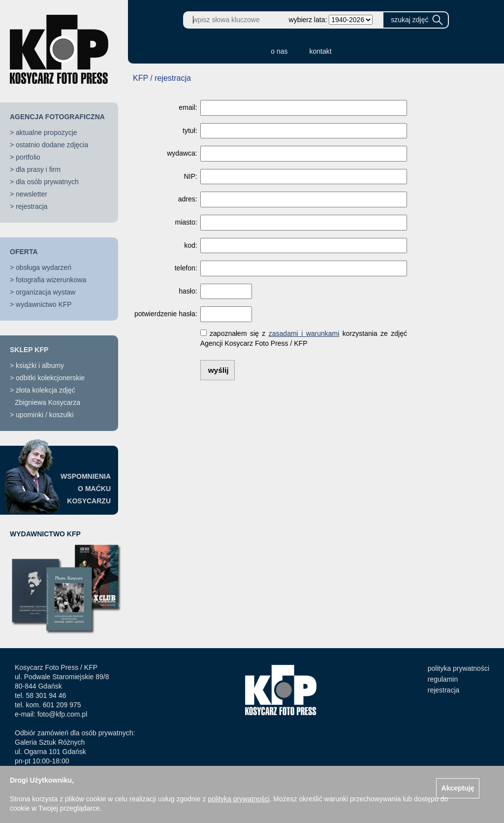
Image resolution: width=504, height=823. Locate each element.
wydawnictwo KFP (44, 304)
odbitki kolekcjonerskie (50, 378)
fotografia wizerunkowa (51, 280)
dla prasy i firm (38, 169)
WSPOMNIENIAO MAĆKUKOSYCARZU (86, 489)
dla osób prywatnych (47, 182)
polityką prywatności (238, 799)
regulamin (443, 679)
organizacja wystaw (46, 292)
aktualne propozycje (47, 132)
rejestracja (32, 206)
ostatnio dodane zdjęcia (52, 145)
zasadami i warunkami (304, 333)
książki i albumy (40, 365)
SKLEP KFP (29, 350)
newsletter (31, 194)
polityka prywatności (458, 668)
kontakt (321, 51)
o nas (279, 51)
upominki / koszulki (45, 415)
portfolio (28, 157)
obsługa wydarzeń (44, 267)
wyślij (219, 370)
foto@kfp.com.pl (62, 714)
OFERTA (24, 252)
